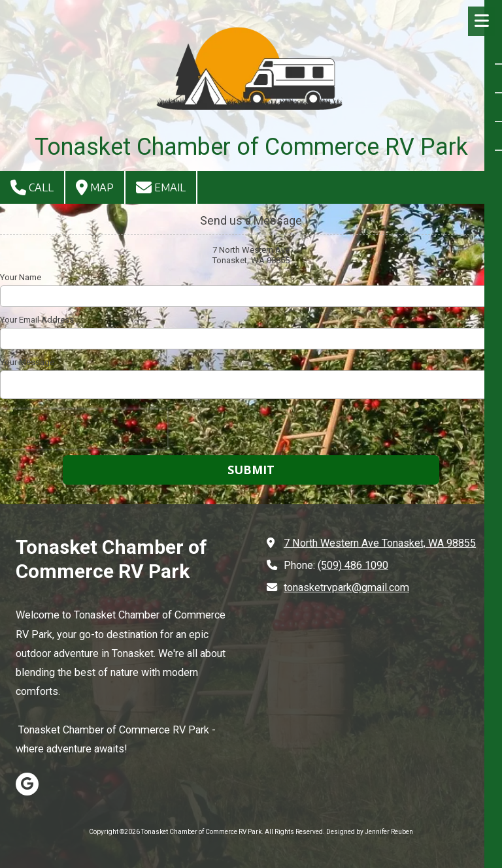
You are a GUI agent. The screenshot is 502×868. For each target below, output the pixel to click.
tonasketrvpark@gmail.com (346, 587)
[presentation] (84, 429)
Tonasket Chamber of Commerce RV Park (251, 147)
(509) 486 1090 (353, 565)
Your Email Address (37, 320)
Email (161, 187)
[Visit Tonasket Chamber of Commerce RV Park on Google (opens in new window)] (27, 784)
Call (32, 187)
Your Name (21, 277)
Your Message (27, 362)
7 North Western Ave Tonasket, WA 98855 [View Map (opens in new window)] (380, 543)
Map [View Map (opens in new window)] (95, 187)
